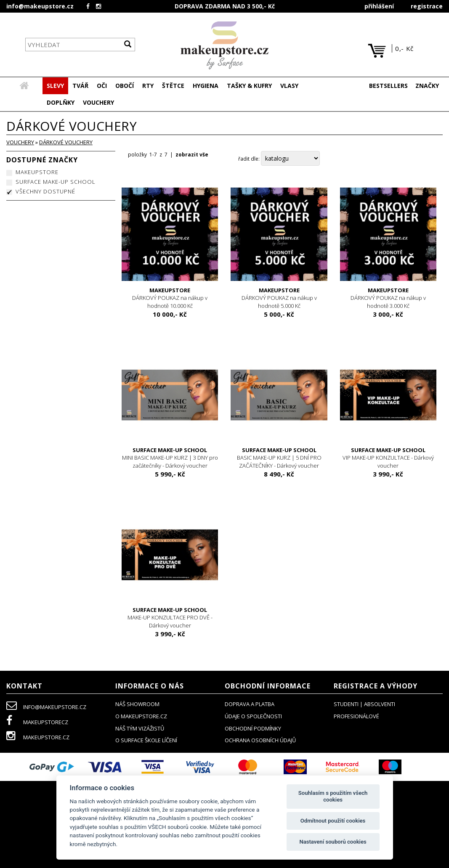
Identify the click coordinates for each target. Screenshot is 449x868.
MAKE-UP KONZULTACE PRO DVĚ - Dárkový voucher (170, 618)
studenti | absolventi (364, 704)
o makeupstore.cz (141, 716)
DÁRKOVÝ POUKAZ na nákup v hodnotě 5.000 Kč (279, 298)
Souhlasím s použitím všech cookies (333, 796)
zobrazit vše (192, 155)
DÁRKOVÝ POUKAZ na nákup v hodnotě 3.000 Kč (388, 298)
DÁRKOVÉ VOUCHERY (66, 142)
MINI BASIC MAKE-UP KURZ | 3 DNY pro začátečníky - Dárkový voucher (170, 458)
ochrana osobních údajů (260, 740)
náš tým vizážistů (140, 728)
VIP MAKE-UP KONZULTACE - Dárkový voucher (388, 458)
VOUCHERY (20, 142)
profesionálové (356, 716)
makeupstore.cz (38, 737)
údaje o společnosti (253, 716)
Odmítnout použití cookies (333, 821)
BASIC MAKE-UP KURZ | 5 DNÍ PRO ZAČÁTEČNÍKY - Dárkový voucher (279, 458)
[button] (80, 86)
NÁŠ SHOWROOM (137, 704)
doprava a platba (250, 704)
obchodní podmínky (253, 728)
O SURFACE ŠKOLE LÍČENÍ (146, 740)
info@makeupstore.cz (40, 6)
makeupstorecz (37, 722)
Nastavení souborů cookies (333, 842)
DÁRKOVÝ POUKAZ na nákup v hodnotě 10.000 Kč (170, 298)
